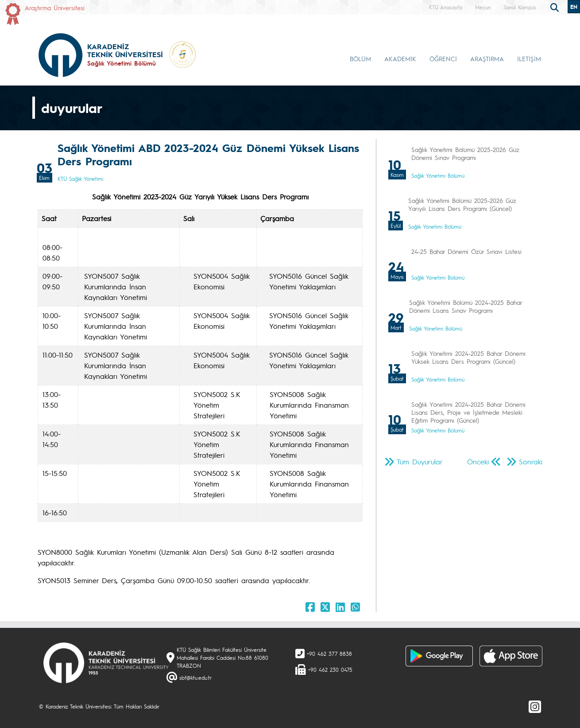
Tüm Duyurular (420, 461)
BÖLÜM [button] (360, 58)
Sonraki (531, 461)
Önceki (478, 461)
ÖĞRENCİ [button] (443, 58)
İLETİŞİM (529, 58)
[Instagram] (535, 706)
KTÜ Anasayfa (446, 7)
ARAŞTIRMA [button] (487, 58)
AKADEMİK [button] (400, 58)
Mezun (483, 7)
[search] (556, 7)
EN (574, 7)
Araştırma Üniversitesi (55, 8)
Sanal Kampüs (520, 7)
